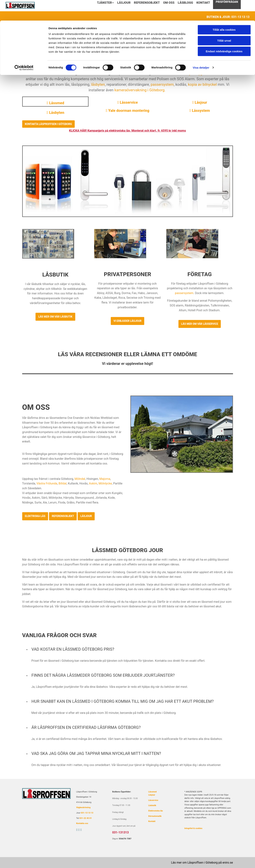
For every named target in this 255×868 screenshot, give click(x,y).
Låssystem (200, 111)
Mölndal (80, 479)
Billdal (63, 483)
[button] (48, 124)
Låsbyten (55, 113)
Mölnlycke (105, 483)
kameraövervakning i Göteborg (140, 90)
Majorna (105, 479)
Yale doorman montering (127, 111)
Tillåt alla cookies (224, 9)
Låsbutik (152, 805)
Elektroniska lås (156, 811)
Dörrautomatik (155, 816)
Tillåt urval (224, 20)
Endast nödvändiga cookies (224, 31)
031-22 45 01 (86, 818)
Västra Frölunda (47, 483)
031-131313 (120, 832)
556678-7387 (125, 839)
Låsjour (200, 102)
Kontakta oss (82, 823)
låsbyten (98, 84)
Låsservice (127, 102)
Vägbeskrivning (83, 807)
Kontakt (152, 821)
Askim (93, 483)
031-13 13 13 (87, 813)
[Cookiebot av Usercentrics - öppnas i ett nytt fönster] (24, 47)
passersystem (162, 84)
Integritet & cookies (193, 828)
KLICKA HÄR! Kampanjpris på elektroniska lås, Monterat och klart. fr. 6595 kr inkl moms (128, 131)
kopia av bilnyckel (202, 84)
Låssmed (152, 792)
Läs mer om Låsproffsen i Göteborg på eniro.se (202, 863)
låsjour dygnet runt (200, 73)
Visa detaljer (201, 47)
